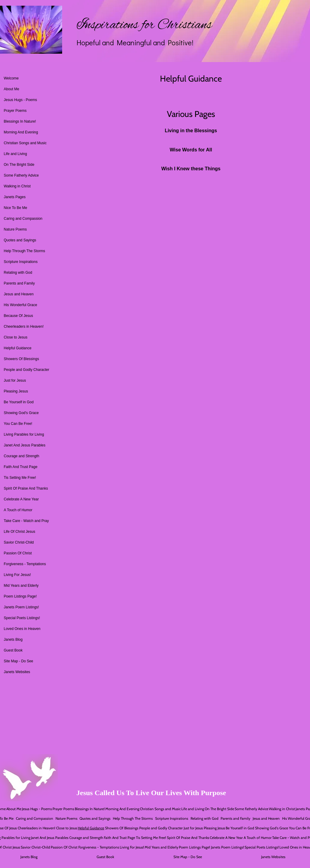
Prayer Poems (15, 111)
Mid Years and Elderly (21, 586)
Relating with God (18, 273)
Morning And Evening (21, 132)
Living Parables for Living (24, 434)
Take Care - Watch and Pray (26, 521)
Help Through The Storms (25, 251)
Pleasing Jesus (16, 391)
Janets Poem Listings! (21, 607)
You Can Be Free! (18, 424)
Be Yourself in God (19, 402)
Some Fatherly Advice (21, 175)
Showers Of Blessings (21, 359)
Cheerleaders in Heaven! (24, 327)
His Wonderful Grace (21, 305)
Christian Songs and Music (25, 143)
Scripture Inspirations (21, 262)
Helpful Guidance (18, 348)
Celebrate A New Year (21, 499)
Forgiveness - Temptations (25, 564)
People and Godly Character (27, 370)
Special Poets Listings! (22, 618)
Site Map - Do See (19, 661)
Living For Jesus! (18, 575)
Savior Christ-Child (19, 542)
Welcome (11, 78)
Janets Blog (13, 640)
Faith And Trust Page (21, 467)
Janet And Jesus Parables (25, 445)
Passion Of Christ (18, 553)
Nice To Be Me (16, 208)
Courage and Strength (22, 456)
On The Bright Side (19, 165)
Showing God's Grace (21, 413)
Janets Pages (15, 197)
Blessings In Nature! (20, 121)
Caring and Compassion (23, 219)
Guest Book (13, 650)
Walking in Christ (17, 186)
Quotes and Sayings (20, 240)
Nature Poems (15, 229)
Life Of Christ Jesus (20, 532)
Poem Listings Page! (20, 596)
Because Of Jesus (18, 316)
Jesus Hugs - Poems (21, 100)
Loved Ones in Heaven (22, 629)
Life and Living (15, 154)
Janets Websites (17, 672)
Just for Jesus (15, 380)
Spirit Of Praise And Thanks (26, 488)
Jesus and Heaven (19, 294)
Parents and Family (19, 283)
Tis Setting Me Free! (20, 478)
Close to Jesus (16, 337)
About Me (12, 89)
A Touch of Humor (18, 510)
